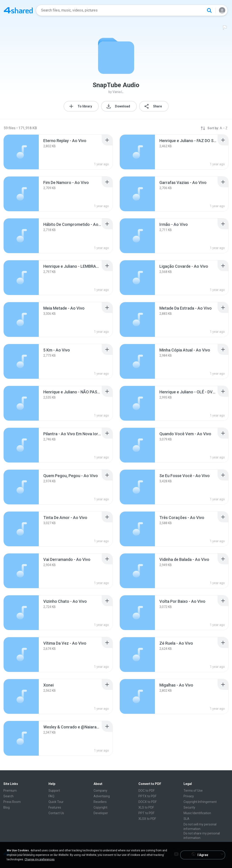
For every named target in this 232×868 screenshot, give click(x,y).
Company (100, 791)
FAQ (51, 796)
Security (189, 807)
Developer (101, 813)
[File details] (21, 152)
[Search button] (209, 10)
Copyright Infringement (200, 802)
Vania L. (118, 92)
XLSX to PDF (147, 819)
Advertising (102, 796)
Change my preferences (40, 859)
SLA (186, 819)
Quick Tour (56, 802)
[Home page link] (18, 10)
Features (55, 807)
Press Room (12, 802)
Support (54, 791)
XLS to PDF (146, 807)
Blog (7, 807)
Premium (10, 791)
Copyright (100, 807)
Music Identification (197, 813)
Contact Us (56, 813)
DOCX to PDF (148, 802)
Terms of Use (193, 791)
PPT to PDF (146, 813)
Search (8, 796)
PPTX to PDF (147, 796)
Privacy (189, 796)
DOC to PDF (147, 791)
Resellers (100, 802)
